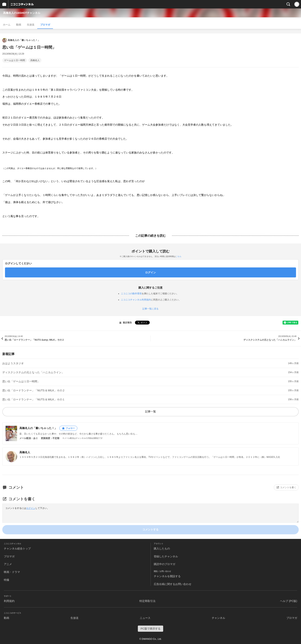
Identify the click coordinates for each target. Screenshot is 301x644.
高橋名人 (35, 60)
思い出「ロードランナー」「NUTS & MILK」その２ (34, 390)
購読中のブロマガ (165, 564)
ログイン (31, 508)
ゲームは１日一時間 (15, 60)
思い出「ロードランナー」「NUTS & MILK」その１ (34, 399)
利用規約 (9, 601)
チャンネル (218, 618)
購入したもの (162, 549)
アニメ (8, 564)
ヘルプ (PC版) (289, 601)
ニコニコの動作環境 (131, 294)
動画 (19, 25)
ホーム (7, 25)
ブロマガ (45, 25)
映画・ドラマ (12, 572)
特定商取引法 (147, 601)
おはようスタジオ (13, 363)
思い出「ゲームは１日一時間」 (21, 381)
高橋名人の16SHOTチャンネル (22, 13)
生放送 (31, 25)
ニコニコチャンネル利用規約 (136, 300)
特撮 (7, 580)
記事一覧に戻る (150, 309)
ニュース (145, 618)
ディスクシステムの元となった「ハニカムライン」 (33, 372)
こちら (179, 256)
